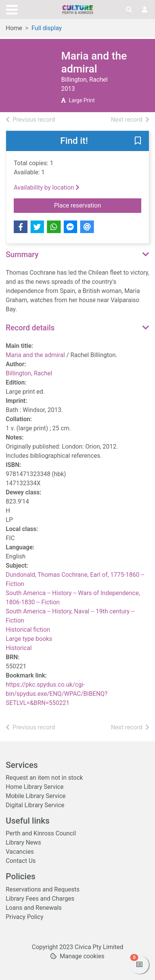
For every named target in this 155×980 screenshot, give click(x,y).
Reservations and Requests (43, 889)
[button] (138, 142)
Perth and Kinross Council (41, 833)
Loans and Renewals (34, 908)
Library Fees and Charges (40, 899)
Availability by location (47, 187)
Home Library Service (35, 787)
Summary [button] (22, 254)
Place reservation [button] (98, 205)
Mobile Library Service (36, 796)
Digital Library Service (35, 805)
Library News (23, 842)
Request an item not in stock (44, 778)
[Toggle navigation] (12, 9)
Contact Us (21, 861)
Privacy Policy (25, 917)
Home (14, 28)
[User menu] (145, 10)
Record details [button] (30, 328)
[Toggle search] (129, 10)
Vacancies (20, 852)
